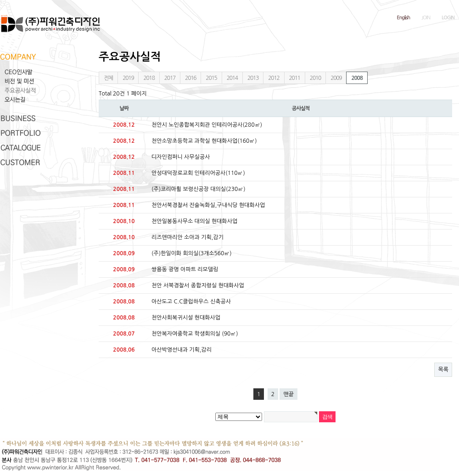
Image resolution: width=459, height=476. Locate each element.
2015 (211, 78)
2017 (170, 78)
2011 (295, 78)
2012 (274, 78)
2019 (128, 78)
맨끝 (288, 394)
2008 (357, 78)
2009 (336, 78)
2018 (149, 78)
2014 (232, 78)
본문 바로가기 (0, 0)
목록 (443, 370)
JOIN (426, 18)
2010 (315, 78)
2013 (253, 78)
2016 (190, 78)
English (404, 18)
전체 (108, 78)
